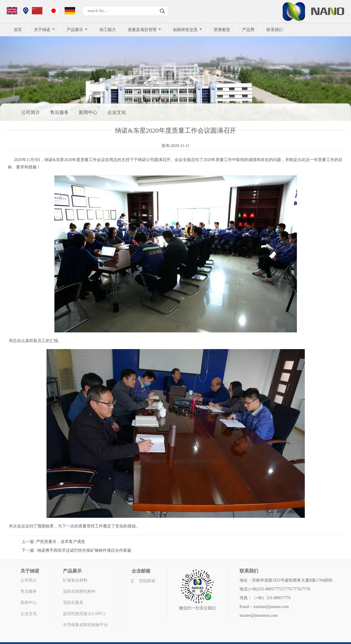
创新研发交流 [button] (186, 30)
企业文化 (117, 112)
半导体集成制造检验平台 (85, 625)
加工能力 (108, 30)
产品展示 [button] (75, 30)
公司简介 (31, 112)
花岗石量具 (73, 603)
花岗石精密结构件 (79, 591)
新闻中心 (88, 112)
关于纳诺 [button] (43, 30)
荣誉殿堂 (222, 30)
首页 (18, 30)
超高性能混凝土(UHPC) (84, 614)
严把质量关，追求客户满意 (61, 542)
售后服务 (59, 112)
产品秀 (248, 30)
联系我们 (275, 30)
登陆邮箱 (147, 581)
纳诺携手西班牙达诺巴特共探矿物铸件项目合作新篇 (84, 550)
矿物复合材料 (75, 580)
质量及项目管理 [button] (143, 30)
